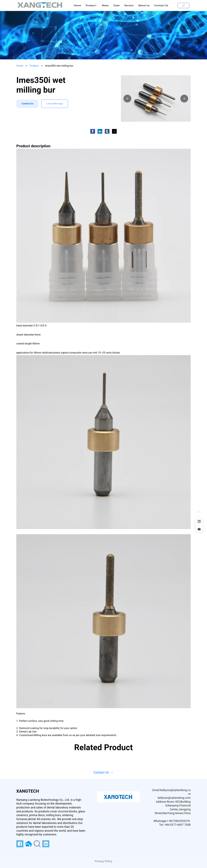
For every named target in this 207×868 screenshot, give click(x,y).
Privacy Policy (103, 861)
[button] (127, 99)
